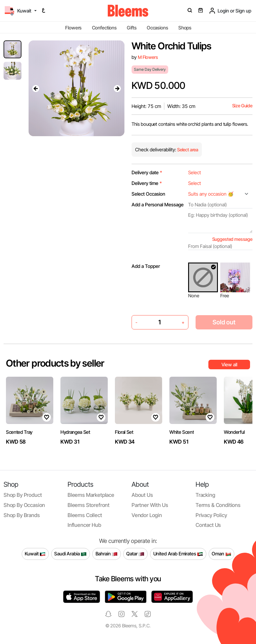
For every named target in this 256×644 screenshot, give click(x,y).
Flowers (73, 28)
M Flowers (148, 57)
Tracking (205, 495)
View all (229, 365)
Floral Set (124, 432)
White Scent (182, 432)
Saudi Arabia (70, 554)
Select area (187, 150)
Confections (104, 28)
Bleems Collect (85, 515)
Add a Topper (146, 266)
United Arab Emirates (178, 554)
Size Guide (242, 106)
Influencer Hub (84, 525)
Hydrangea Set (75, 432)
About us (142, 495)
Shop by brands (22, 515)
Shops (185, 28)
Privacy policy (211, 515)
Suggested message (232, 239)
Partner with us (150, 505)
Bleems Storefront (89, 505)
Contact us (208, 525)
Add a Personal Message (158, 205)
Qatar (135, 554)
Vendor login (147, 515)
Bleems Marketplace (91, 495)
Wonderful (234, 432)
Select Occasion (148, 194)
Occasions (157, 28)
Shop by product (23, 495)
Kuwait (35, 554)
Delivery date (147, 172)
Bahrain (107, 554)
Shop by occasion (24, 505)
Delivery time (147, 183)
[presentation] (36, 88)
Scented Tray (19, 432)
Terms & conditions (218, 505)
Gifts (132, 28)
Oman (221, 554)
